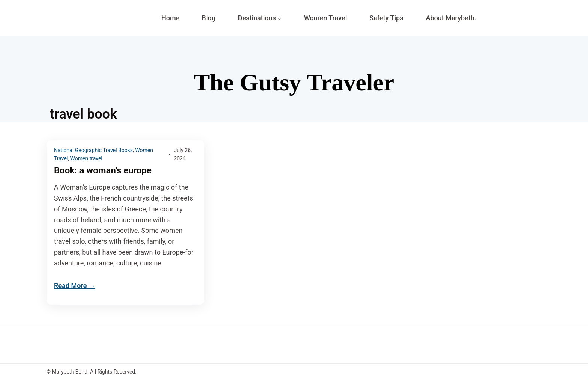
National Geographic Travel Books (93, 150)
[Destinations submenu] (280, 18)
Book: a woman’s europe (103, 171)
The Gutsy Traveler (294, 82)
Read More (70, 286)
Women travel (86, 158)
